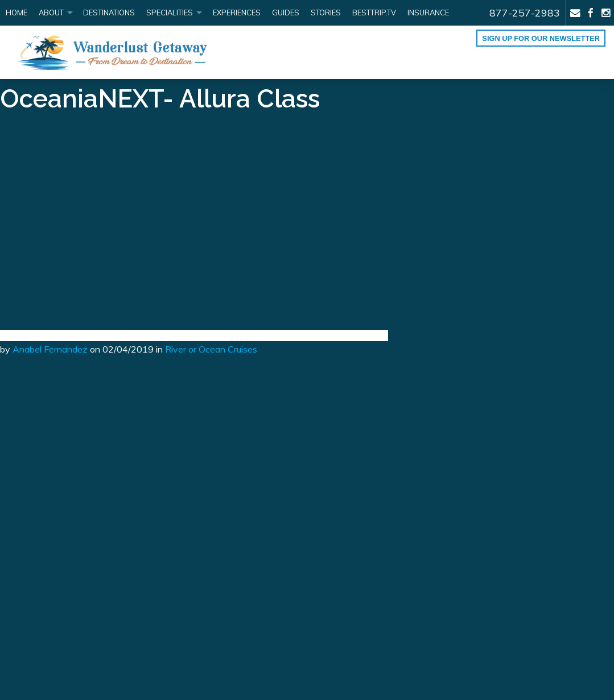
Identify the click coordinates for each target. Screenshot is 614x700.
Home (17, 13)
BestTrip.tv (374, 13)
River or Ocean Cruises (211, 349)
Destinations (109, 13)
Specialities (170, 13)
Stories (326, 13)
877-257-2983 (525, 13)
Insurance (428, 13)
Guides (286, 13)
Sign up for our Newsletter (541, 38)
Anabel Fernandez (50, 349)
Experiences (237, 13)
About (51, 13)
